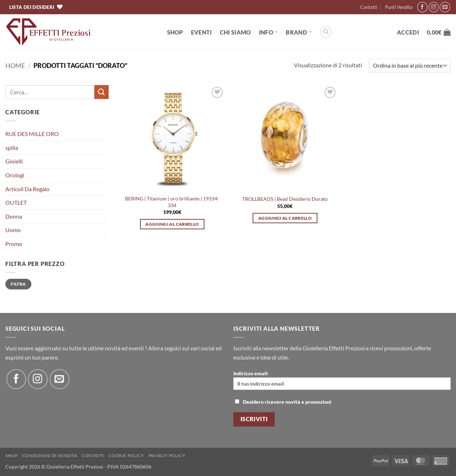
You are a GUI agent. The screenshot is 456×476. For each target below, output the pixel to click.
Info (269, 32)
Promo (14, 244)
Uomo (13, 230)
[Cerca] (326, 32)
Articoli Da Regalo (27, 189)
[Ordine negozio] (410, 66)
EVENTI (201, 32)
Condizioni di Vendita (50, 456)
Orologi (15, 175)
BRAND (299, 32)
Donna (14, 216)
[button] (408, 32)
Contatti (369, 7)
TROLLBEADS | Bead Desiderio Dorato (285, 199)
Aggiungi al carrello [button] (172, 224)
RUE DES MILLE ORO (32, 134)
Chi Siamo (235, 32)
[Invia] (102, 92)
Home (15, 66)
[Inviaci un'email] (445, 7)
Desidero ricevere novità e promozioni (283, 402)
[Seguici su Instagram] (434, 7)
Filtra (18, 284)
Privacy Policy (167, 456)
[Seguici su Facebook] (422, 7)
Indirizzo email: (342, 380)
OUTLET (16, 202)
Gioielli (14, 161)
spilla (12, 148)
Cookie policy (126, 456)
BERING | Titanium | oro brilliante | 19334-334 (172, 202)
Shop (175, 32)
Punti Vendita (399, 7)
